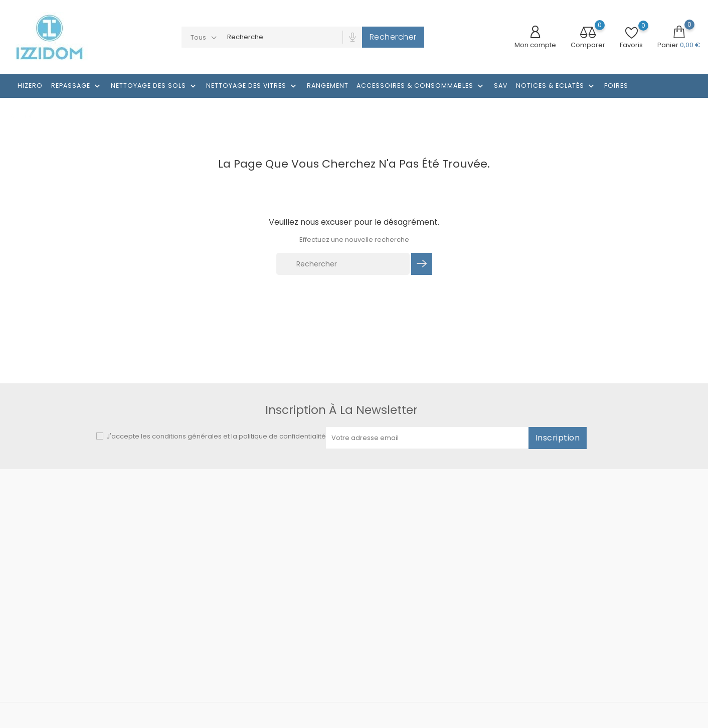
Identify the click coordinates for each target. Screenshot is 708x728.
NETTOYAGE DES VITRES (252, 86)
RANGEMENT (328, 86)
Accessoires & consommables (421, 86)
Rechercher (393, 37)
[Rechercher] (343, 264)
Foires (616, 86)
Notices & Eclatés (556, 86)
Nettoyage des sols (154, 86)
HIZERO (30, 86)
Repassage (77, 86)
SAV (501, 86)
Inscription (558, 438)
